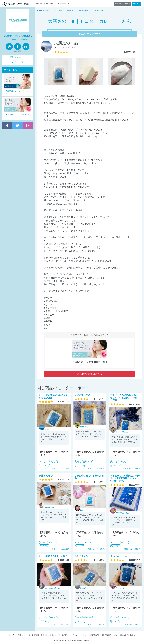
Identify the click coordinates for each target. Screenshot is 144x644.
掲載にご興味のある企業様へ (124, 635)
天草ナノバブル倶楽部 (60, 469)
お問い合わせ (55, 635)
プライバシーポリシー (80, 635)
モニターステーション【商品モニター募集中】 (16, 4)
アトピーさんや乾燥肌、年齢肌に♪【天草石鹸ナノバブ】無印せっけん (125, 478)
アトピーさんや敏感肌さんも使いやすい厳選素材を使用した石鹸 (125, 398)
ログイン (137, 4)
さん (48, 429)
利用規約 (66, 635)
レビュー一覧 (18, 62)
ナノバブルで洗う (84, 395)
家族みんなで (46, 476)
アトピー (44, 462)
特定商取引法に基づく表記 (101, 635)
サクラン (54, 462)
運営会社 (44, 635)
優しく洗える (81, 556)
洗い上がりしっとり (120, 556)
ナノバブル (45, 465)
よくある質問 (34, 635)
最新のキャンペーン (18, 57)
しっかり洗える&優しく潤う (53, 556)
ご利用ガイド (21, 635)
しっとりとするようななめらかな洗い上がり (54, 396)
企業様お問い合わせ (123, 4)
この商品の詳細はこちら (90, 374)
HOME (12, 635)
